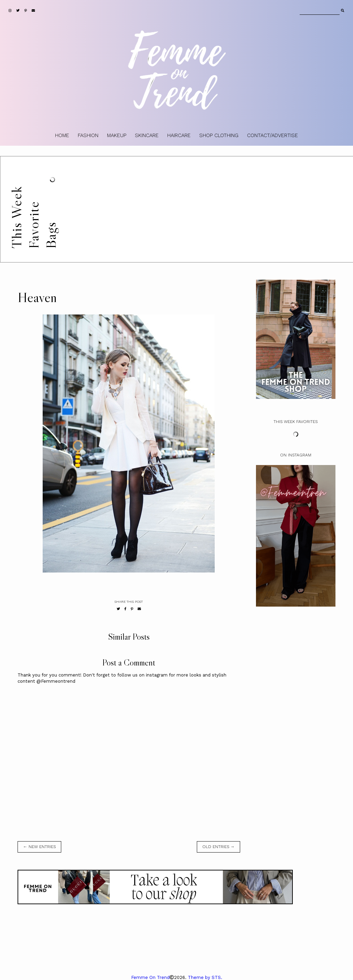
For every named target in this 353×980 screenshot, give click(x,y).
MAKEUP (117, 135)
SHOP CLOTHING (219, 135)
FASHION (88, 135)
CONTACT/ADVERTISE (272, 135)
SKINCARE (147, 135)
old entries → (218, 847)
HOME (62, 135)
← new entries (39, 847)
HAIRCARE (179, 135)
